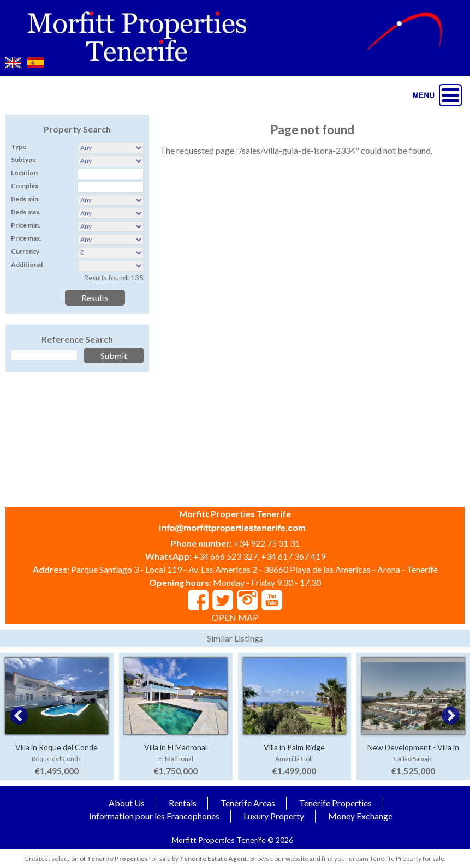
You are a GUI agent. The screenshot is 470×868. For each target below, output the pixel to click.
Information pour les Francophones (154, 816)
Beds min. (25, 199)
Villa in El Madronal (175, 747)
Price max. (26, 238)
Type (19, 146)
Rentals (183, 803)
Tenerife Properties (335, 803)
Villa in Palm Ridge (294, 747)
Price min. (26, 225)
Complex (25, 186)
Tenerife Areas (248, 803)
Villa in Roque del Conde (56, 747)
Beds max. (26, 212)
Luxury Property (274, 816)
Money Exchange (360, 816)
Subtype (23, 160)
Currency (25, 251)
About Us (127, 803)
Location (24, 173)
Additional (27, 264)
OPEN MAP (235, 617)
